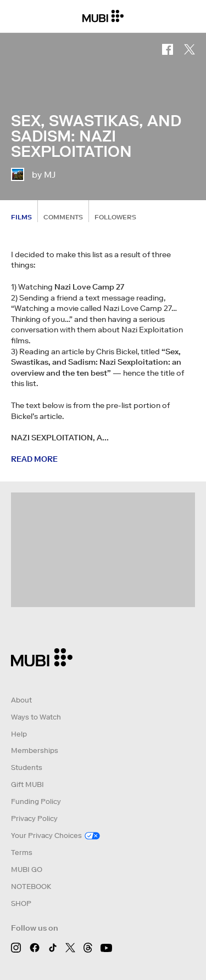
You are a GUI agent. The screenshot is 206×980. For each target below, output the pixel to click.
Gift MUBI (27, 784)
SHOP (21, 903)
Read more (34, 459)
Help (19, 734)
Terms (22, 852)
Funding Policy (36, 801)
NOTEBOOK (31, 886)
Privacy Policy (34, 818)
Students (27, 767)
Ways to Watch (36, 717)
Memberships (35, 750)
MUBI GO (27, 869)
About (21, 700)
